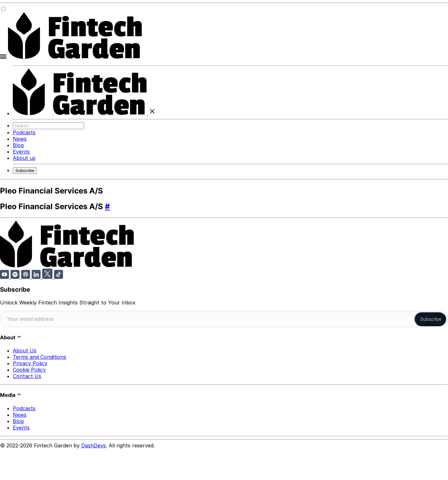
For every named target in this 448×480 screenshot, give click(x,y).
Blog (18, 145)
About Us (25, 349)
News (20, 139)
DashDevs (94, 444)
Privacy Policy (30, 362)
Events (21, 152)
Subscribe (25, 171)
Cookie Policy (29, 368)
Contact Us (27, 375)
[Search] (48, 126)
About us (24, 158)
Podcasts (24, 132)
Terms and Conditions (39, 356)
